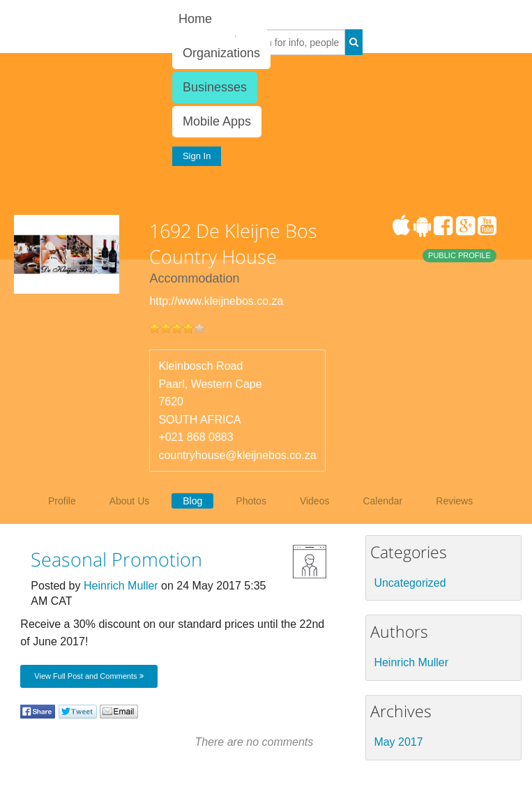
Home (195, 19)
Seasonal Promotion (116, 559)
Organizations (221, 53)
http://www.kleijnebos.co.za (216, 301)
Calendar (382, 501)
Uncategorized (410, 583)
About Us (130, 501)
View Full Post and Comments (89, 676)
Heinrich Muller (121, 586)
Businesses (215, 87)
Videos (315, 501)
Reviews (454, 501)
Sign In (197, 156)
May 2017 (398, 742)
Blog (192, 501)
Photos (251, 501)
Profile (62, 501)
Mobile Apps (217, 121)
